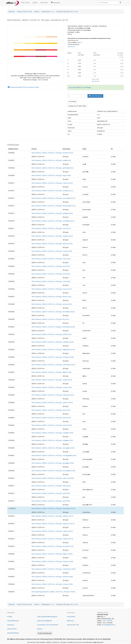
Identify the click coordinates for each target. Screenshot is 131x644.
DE (74, 625)
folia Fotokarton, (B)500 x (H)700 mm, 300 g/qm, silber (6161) (51, 486)
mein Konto (44, 3)
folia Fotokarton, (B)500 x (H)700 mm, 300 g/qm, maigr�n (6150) (52, 433)
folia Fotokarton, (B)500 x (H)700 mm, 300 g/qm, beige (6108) (51, 175)
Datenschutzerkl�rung (44, 621)
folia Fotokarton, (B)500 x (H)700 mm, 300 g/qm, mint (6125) (51, 274)
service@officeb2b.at (109, 625)
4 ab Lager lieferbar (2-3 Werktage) (80, 87)
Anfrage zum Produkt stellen (77, 106)
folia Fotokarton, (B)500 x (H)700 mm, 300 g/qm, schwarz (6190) (52, 584)
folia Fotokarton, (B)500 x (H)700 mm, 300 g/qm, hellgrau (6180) (52, 554)
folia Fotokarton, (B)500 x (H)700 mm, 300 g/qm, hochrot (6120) (52, 251)
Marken (35, 3)
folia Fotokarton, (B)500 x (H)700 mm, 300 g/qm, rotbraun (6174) (52, 531)
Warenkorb (55, 3)
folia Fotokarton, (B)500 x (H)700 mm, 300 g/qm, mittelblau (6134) (53, 342)
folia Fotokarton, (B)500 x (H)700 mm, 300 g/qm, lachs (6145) (51, 418)
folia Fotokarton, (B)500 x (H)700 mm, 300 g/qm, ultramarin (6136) (53, 357)
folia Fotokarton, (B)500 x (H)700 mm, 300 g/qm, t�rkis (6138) (52, 372)
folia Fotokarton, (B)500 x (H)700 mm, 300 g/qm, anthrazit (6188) (52, 577)
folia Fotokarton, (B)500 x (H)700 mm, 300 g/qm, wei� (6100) (51, 160)
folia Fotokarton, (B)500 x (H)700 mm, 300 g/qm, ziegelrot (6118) (52, 236)
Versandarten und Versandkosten (48, 625)
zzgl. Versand (95, 81)
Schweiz (70, 625)
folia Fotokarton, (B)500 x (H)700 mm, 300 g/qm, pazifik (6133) (52, 334)
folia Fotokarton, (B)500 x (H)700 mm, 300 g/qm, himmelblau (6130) (53, 312)
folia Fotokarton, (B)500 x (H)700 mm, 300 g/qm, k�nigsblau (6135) (53, 350)
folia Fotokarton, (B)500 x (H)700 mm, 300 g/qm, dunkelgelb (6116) (53, 221)
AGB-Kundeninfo (43, 617)
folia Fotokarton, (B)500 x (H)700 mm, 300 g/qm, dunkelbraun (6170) (53, 508)
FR (77, 625)
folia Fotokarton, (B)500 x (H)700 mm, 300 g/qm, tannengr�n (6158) (53, 471)
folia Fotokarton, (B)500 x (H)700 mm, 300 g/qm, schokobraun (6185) (54, 569)
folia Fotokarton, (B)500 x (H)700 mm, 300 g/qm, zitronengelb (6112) (53, 198)
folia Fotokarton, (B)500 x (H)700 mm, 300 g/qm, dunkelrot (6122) (52, 153)
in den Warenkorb (95, 96)
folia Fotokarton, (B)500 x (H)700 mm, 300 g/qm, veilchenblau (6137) (53, 365)
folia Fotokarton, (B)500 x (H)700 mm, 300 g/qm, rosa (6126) (51, 281)
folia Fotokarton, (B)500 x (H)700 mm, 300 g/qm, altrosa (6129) (52, 304)
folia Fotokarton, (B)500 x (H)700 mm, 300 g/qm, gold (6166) (51, 501)
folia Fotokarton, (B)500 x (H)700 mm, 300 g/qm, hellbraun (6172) (52, 516)
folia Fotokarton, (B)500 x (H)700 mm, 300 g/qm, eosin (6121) (51, 259)
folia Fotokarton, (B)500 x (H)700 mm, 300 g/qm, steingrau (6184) (52, 561)
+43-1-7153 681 (107, 621)
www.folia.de (71, 47)
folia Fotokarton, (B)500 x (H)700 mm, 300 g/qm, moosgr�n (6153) (53, 448)
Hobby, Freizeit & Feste (24, 12)
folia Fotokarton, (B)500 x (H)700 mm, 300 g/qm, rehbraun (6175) (52, 539)
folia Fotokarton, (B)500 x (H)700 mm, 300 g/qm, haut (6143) (51, 410)
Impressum (11, 625)
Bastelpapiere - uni (48, 12)
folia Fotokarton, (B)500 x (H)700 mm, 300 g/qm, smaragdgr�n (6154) (54, 456)
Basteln (37, 12)
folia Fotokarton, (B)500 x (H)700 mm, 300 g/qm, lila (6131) (50, 319)
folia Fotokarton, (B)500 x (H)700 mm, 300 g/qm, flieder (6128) (51, 297)
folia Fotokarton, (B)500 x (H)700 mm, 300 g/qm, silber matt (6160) (53, 478)
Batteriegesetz (53, 617)
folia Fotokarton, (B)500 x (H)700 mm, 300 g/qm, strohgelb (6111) (52, 191)
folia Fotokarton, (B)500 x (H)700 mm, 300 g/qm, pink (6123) (51, 266)
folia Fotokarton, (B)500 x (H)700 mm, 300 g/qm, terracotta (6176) (53, 546)
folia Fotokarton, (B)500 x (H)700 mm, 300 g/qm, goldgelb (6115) (52, 213)
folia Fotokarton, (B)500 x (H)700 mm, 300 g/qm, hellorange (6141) (53, 395)
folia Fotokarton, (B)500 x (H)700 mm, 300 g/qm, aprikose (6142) (52, 403)
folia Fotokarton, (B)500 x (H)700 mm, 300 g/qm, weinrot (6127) (52, 289)
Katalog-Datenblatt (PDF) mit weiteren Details (23, 87)
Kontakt (10, 617)
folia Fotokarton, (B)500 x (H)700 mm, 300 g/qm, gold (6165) (51, 493)
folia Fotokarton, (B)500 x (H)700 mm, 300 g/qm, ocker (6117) (51, 228)
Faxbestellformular (13, 621)
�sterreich (71, 621)
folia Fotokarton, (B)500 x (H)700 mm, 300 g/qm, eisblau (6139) (52, 380)
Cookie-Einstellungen (45, 633)
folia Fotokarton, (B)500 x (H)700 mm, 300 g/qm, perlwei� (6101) (53, 168)
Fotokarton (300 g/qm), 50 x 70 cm (67, 12)
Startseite (12, 12)
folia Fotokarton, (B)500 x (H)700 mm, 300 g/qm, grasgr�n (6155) (53, 463)
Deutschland (71, 617)
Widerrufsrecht (12, 629)
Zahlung (40, 629)
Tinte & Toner (25, 3)
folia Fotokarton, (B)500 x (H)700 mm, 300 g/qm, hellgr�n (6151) (52, 440)
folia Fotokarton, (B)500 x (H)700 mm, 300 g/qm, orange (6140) (52, 387)
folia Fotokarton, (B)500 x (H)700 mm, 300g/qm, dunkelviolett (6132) (53, 327)
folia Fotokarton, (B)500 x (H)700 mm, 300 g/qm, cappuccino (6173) (53, 524)
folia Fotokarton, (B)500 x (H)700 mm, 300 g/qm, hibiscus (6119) (52, 244)
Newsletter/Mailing (13, 633)
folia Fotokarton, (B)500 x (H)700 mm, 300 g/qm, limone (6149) (52, 425)
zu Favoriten (72, 101)
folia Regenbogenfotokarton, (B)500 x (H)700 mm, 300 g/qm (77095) (53, 592)
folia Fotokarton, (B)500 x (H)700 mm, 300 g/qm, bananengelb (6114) (54, 206)
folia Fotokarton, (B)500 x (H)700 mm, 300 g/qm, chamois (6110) (52, 183)
